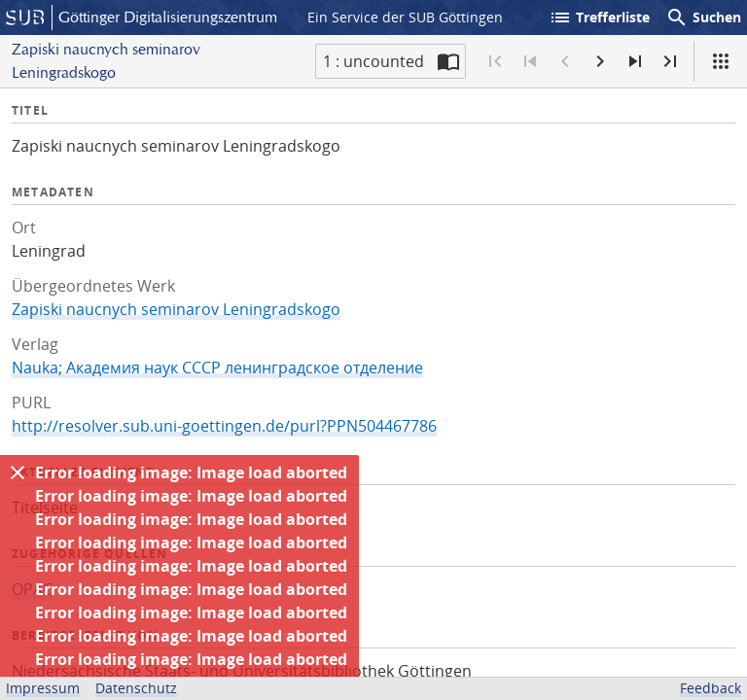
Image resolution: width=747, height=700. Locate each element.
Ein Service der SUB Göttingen (405, 17)
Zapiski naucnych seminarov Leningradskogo (176, 309)
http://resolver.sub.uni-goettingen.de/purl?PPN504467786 (224, 426)
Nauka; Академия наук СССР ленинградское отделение (217, 367)
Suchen (703, 17)
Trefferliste (599, 17)
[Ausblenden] (18, 472)
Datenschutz (136, 688)
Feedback (711, 688)
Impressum (43, 688)
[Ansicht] (721, 61)
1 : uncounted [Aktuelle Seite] (373, 61)
